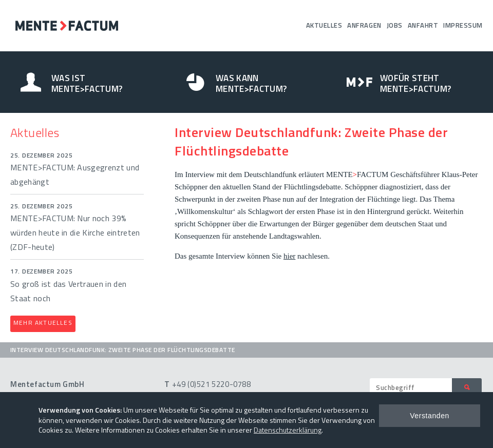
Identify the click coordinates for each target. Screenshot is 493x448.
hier (289, 256)
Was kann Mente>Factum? (251, 83)
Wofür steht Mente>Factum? (415, 83)
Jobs (395, 25)
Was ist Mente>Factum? (87, 83)
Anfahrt (423, 25)
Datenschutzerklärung (288, 430)
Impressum (463, 25)
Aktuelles (324, 25)
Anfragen (364, 25)
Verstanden (430, 416)
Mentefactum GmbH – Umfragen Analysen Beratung (67, 26)
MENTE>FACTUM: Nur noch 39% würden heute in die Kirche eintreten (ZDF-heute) (75, 232)
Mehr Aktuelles (43, 323)
